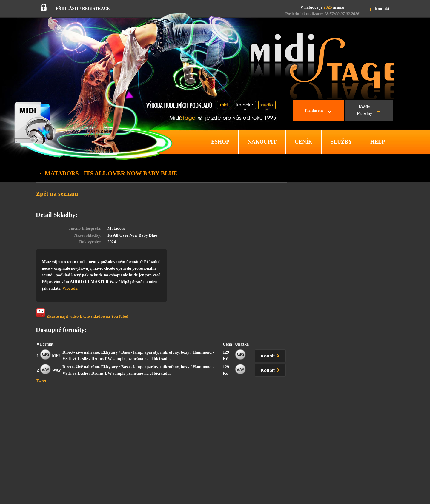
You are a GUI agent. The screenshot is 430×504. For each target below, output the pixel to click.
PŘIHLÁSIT (67, 9)
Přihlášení (314, 110)
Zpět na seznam (57, 194)
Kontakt (382, 9)
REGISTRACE (96, 9)
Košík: (364, 111)
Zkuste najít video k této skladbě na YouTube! (82, 313)
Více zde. (70, 288)
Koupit (271, 355)
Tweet (41, 381)
